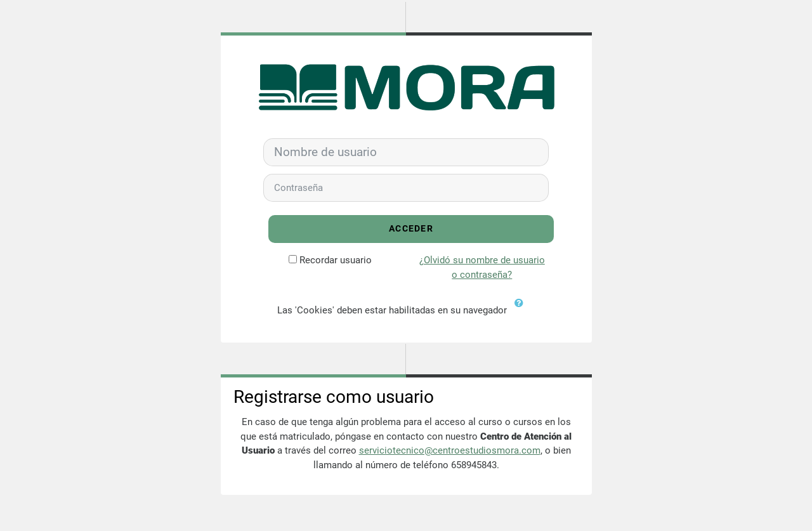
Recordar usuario (336, 260)
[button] (522, 311)
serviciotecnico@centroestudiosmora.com (450, 450)
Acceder (411, 229)
